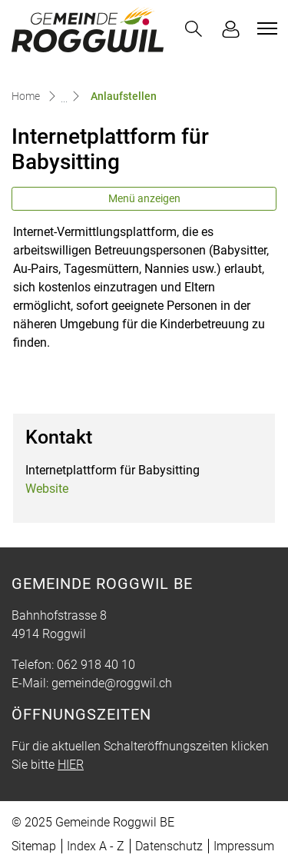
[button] (194, 29)
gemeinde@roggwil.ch (112, 683)
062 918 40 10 (96, 665)
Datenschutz (169, 846)
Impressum (244, 846)
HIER (71, 765)
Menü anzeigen (144, 198)
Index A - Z (96, 846)
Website (47, 489)
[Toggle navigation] (265, 28)
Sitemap (34, 846)
